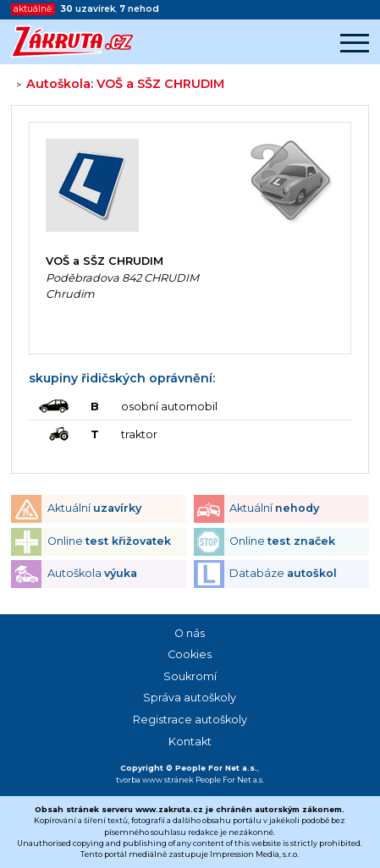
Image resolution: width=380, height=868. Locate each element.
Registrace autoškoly (190, 720)
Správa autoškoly (190, 698)
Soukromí (190, 676)
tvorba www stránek (155, 780)
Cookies (190, 654)
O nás (190, 633)
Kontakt (190, 742)
